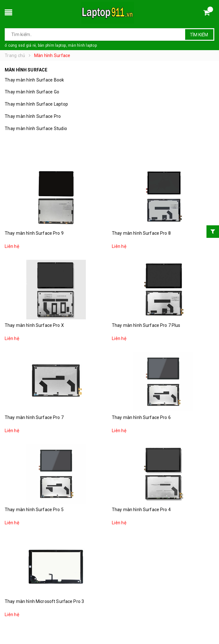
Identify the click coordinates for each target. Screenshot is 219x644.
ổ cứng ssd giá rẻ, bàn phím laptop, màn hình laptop (51, 45)
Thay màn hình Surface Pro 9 (34, 233)
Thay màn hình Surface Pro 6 (141, 417)
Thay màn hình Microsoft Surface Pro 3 (44, 601)
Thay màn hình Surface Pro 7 (34, 417)
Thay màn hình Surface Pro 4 (141, 510)
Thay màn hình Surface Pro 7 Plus (146, 325)
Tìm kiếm (199, 35)
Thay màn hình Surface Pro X (34, 325)
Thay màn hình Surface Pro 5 (34, 510)
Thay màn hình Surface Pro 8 (141, 233)
